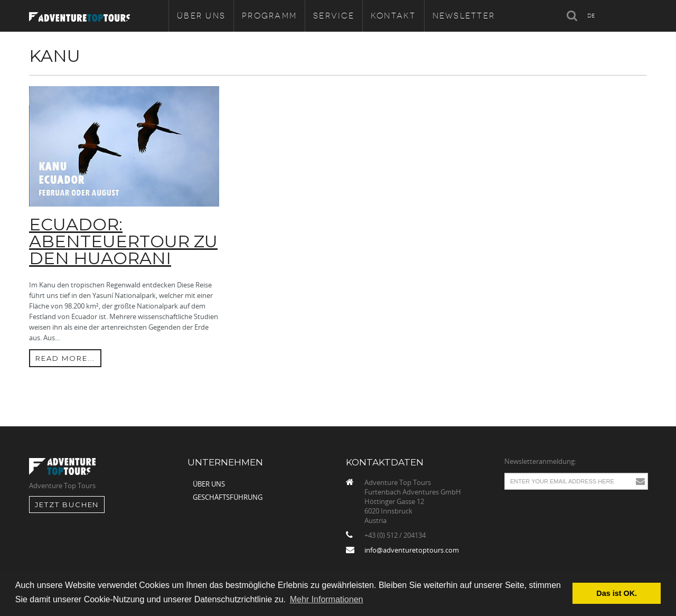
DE (591, 16)
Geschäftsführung (228, 497)
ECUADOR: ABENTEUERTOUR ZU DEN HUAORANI (123, 241)
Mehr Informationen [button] (327, 599)
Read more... (65, 358)
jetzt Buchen (67, 505)
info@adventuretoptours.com (412, 550)
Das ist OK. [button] (617, 593)
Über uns (209, 484)
